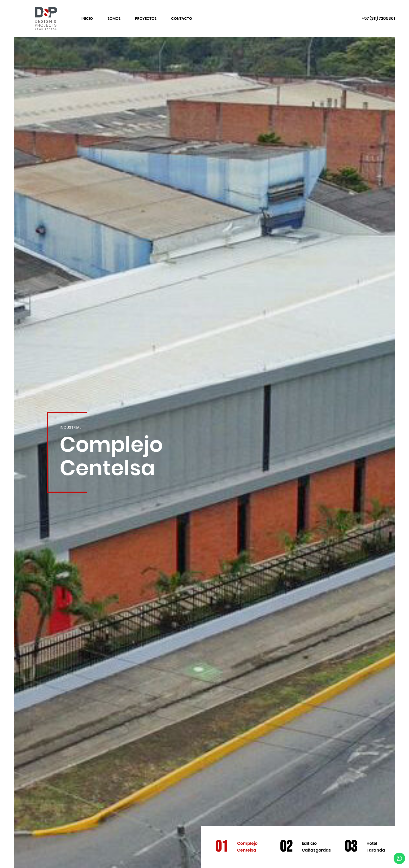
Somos (114, 19)
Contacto (182, 19)
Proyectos (146, 19)
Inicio (87, 19)
